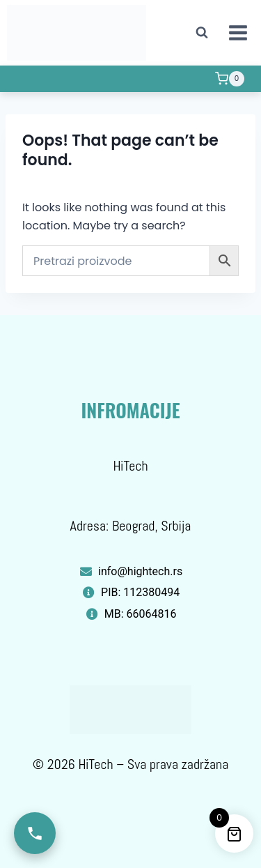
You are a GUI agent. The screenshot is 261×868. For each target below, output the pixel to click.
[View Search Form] (202, 33)
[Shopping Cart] (230, 79)
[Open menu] (238, 32)
